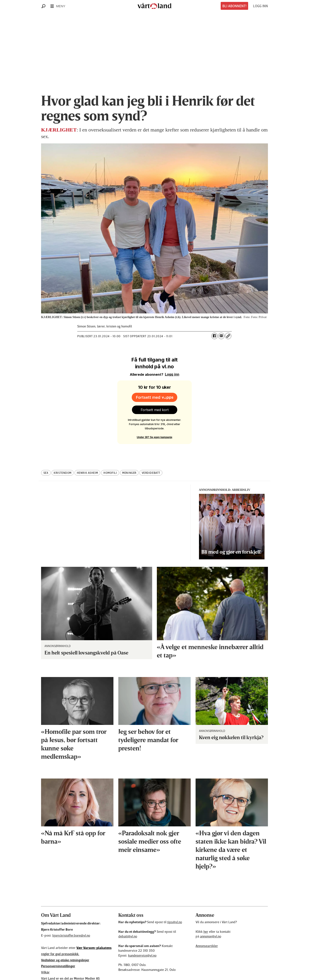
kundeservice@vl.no (142, 936)
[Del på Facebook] (215, 336)
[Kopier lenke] (228, 336)
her (206, 913)
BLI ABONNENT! (234, 6)
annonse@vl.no (211, 917)
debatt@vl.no (128, 917)
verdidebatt (151, 454)
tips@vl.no (175, 903)
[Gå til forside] (154, 6)
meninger (129, 454)
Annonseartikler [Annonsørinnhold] (207, 927)
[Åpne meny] (58, 6)
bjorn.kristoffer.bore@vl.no (71, 916)
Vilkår (45, 953)
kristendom (62, 454)
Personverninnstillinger (58, 947)
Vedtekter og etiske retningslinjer (65, 941)
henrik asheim (87, 454)
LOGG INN (260, 6)
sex (46, 454)
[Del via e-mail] (221, 336)
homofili (110, 454)
